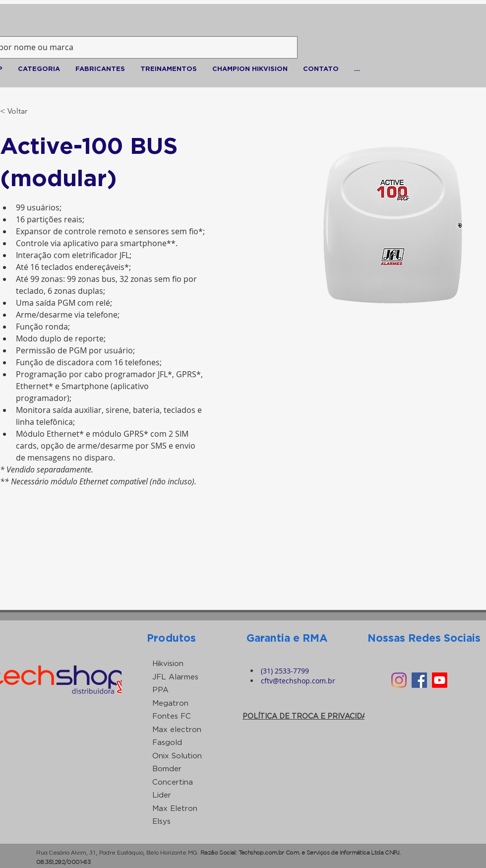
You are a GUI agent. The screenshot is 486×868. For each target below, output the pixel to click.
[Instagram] (399, 680)
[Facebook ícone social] (419, 680)
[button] (39, 68)
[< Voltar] (20, 111)
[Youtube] (440, 680)
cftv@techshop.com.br (298, 681)
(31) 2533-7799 (285, 671)
